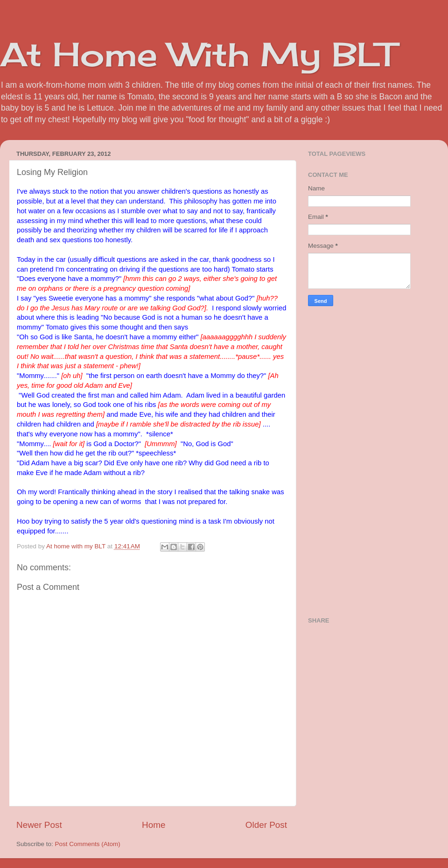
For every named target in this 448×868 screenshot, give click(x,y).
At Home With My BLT (198, 54)
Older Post (266, 825)
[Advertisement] (378, 460)
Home (154, 825)
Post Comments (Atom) (88, 844)
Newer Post (39, 825)
